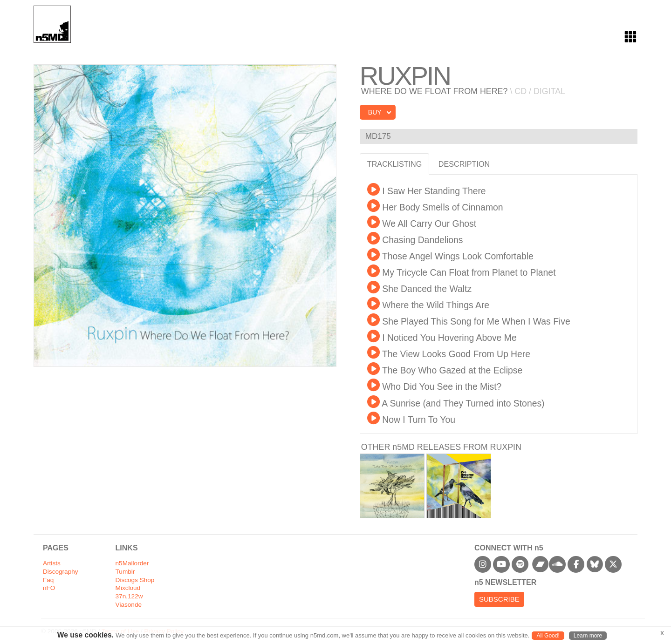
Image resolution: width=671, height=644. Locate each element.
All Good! (548, 636)
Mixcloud (128, 588)
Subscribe (499, 599)
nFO (49, 588)
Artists (52, 563)
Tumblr (125, 572)
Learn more (588, 636)
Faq (48, 580)
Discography (61, 572)
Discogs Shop (135, 580)
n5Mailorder (132, 563)
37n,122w (129, 596)
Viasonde (129, 605)
